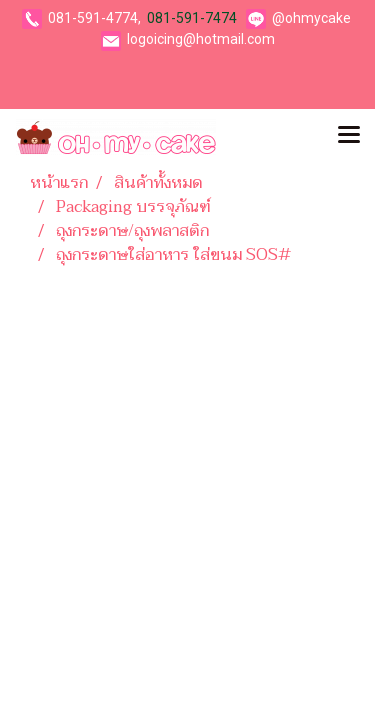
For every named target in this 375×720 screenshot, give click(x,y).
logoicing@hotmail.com (201, 39)
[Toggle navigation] (349, 137)
